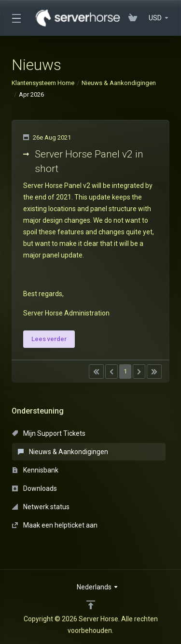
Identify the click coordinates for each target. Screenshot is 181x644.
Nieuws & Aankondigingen (119, 83)
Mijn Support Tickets (49, 433)
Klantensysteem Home (43, 83)
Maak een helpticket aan (55, 525)
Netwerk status (41, 507)
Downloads (35, 488)
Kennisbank (35, 470)
